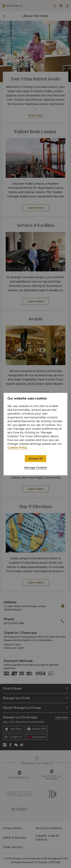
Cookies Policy (17, 448)
